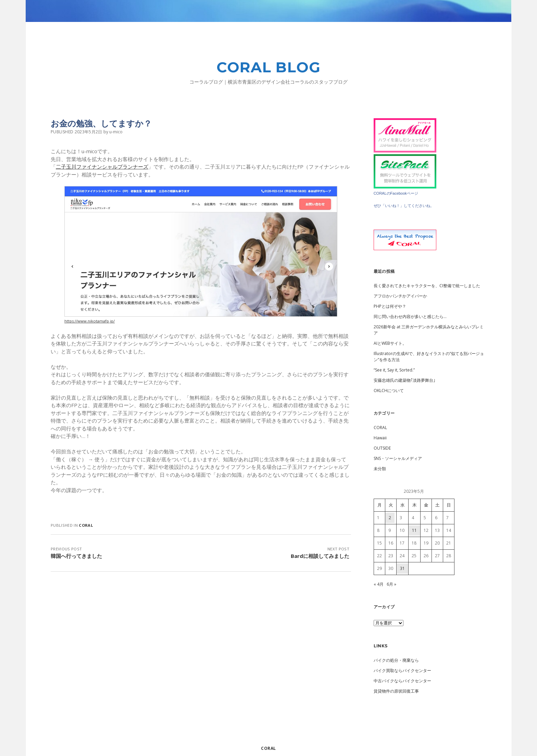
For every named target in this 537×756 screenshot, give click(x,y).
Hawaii (380, 438)
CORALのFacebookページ (396, 193)
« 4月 (379, 584)
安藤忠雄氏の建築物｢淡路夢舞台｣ (404, 380)
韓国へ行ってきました (76, 556)
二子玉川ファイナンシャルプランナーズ (102, 167)
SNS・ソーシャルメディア (398, 458)
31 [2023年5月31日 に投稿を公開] (402, 568)
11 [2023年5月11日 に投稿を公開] (414, 530)
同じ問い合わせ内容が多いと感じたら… (410, 316)
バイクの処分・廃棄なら (396, 660)
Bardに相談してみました (320, 556)
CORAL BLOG (269, 67)
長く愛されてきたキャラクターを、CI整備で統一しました (427, 286)
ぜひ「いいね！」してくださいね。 (404, 206)
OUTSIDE (382, 448)
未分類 (380, 469)
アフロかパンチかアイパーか (400, 296)
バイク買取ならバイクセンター (402, 670)
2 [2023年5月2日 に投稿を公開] (390, 518)
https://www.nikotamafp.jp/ (90, 321)
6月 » (391, 584)
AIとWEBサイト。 (390, 343)
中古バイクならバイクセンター (402, 681)
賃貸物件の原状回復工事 (396, 691)
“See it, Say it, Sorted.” (394, 370)
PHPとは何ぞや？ (390, 306)
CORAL (86, 525)
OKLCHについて (389, 391)
